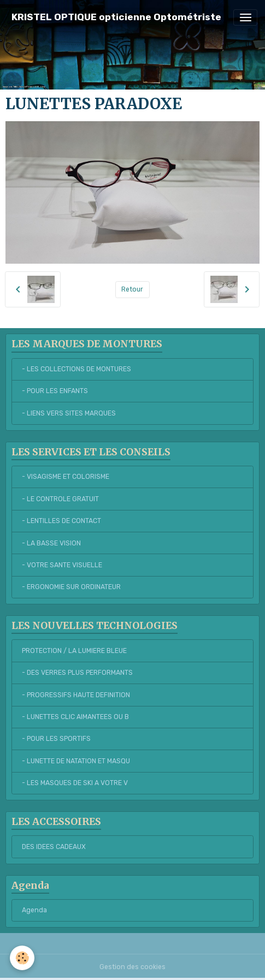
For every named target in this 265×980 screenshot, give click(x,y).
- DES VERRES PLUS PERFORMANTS (77, 673)
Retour (132, 289)
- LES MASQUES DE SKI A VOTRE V (75, 783)
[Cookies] (22, 958)
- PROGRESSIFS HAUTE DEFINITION (76, 695)
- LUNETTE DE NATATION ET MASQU (76, 761)
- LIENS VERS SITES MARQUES (69, 413)
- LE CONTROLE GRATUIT (60, 499)
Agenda (34, 910)
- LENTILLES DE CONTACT (61, 521)
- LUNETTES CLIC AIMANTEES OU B (75, 717)
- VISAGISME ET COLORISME (66, 477)
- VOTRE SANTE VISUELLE (62, 565)
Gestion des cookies (132, 967)
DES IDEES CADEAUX (54, 847)
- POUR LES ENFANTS (55, 391)
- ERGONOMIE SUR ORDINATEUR (71, 587)
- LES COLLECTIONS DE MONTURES (76, 369)
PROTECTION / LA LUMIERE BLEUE (74, 651)
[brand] (116, 17)
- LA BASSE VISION (51, 543)
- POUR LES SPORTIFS (56, 739)
